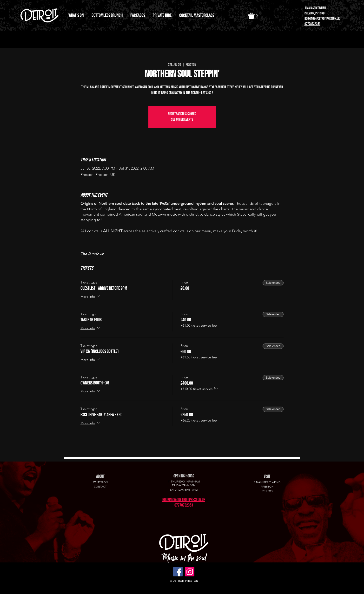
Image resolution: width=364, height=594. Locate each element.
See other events (182, 120)
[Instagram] (190, 572)
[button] (254, 16)
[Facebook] (178, 572)
